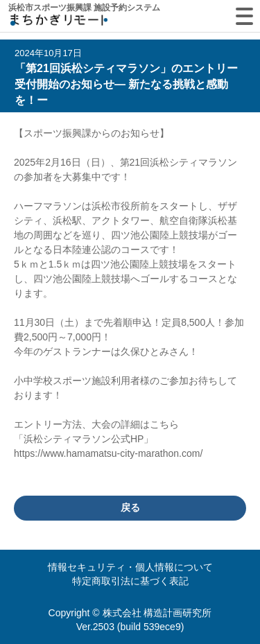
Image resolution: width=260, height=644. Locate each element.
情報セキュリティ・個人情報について (130, 567)
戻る (130, 507)
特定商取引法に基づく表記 (130, 581)
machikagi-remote (59, 23)
